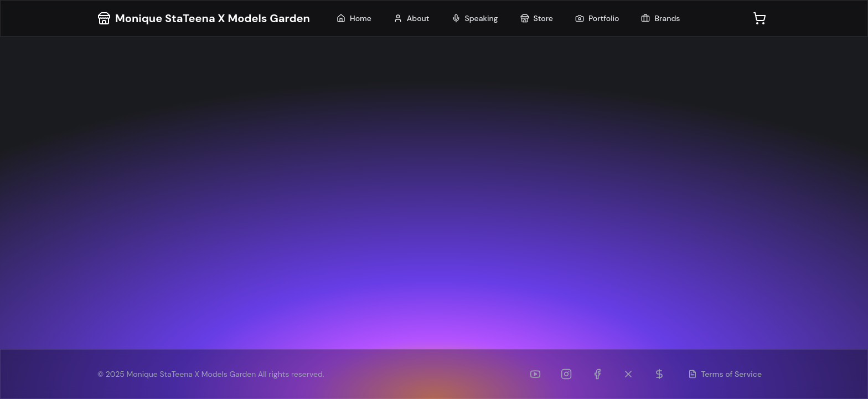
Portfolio (597, 18)
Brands (660, 18)
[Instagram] (566, 374)
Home (354, 18)
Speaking (475, 18)
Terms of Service (725, 374)
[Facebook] (597, 374)
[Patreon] (659, 374)
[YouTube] (535, 374)
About (412, 18)
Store (537, 18)
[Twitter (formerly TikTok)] (628, 374)
